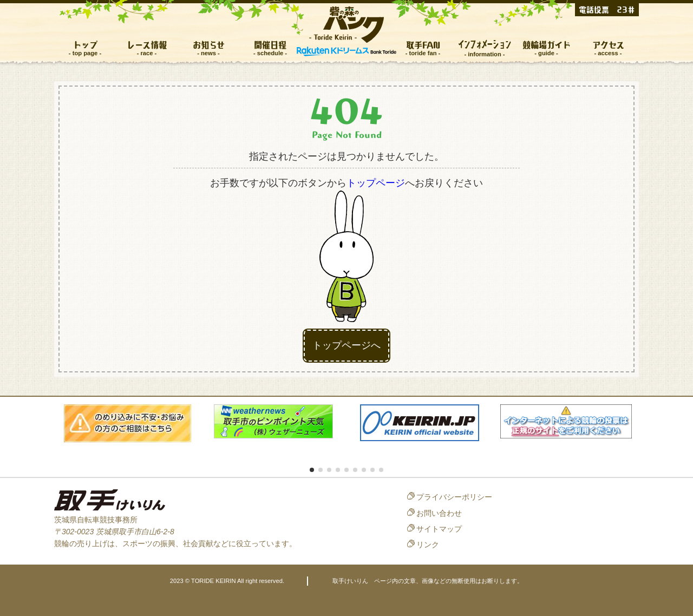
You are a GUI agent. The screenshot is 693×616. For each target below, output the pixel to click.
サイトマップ (439, 529)
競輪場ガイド (547, 45)
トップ (85, 45)
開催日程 (270, 45)
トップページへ (346, 345)
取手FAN (423, 45)
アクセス (608, 45)
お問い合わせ (439, 513)
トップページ (376, 183)
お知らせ (209, 45)
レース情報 (147, 45)
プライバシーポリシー (454, 497)
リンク (428, 545)
